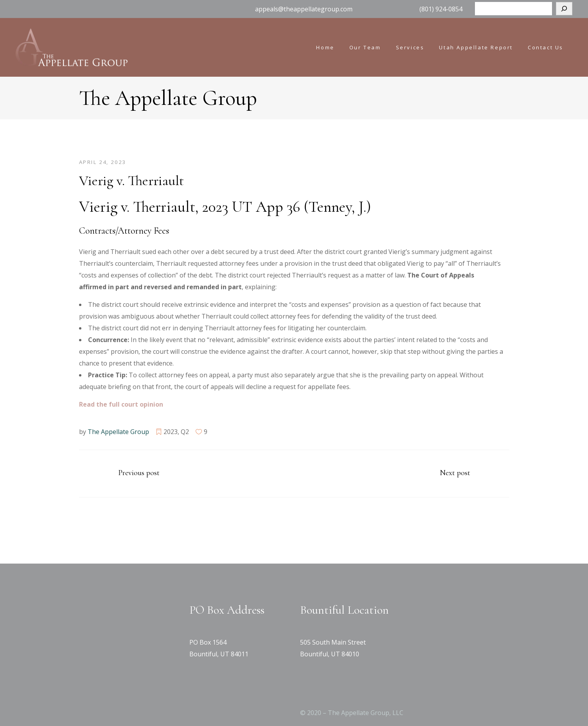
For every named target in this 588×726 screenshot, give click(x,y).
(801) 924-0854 (441, 9)
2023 (171, 432)
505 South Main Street (333, 642)
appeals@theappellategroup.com (304, 9)
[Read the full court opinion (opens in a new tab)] (121, 404)
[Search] (564, 9)
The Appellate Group (118, 432)
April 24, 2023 (102, 162)
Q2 (185, 432)
